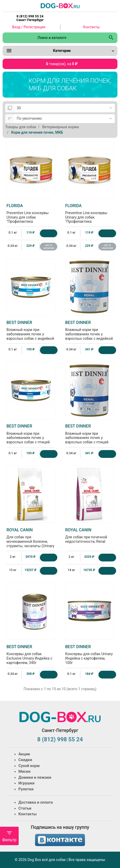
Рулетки (26, 789)
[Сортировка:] (64, 119)
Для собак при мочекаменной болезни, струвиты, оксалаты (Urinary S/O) (31, 540)
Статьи (25, 808)
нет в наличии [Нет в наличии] (49, 247)
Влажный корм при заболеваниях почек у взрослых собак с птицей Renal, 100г (31, 436)
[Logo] (60, 5)
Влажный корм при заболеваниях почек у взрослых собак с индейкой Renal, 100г (31, 333)
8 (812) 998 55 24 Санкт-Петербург (30, 18)
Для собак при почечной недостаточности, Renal (90, 535)
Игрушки (26, 783)
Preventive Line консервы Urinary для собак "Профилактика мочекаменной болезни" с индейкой (90, 218)
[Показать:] (64, 108)
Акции (24, 754)
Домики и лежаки (35, 777)
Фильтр (9, 836)
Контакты (91, 27)
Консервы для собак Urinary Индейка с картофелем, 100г (90, 655)
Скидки (25, 760)
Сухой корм (29, 766)
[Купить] (49, 233)
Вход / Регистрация (29, 27)
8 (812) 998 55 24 (60, 739)
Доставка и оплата (36, 802)
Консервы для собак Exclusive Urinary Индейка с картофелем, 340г (31, 655)
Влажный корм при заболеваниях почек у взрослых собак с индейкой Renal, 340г (90, 333)
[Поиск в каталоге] (54, 38)
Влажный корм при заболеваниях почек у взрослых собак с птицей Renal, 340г (90, 436)
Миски (24, 771)
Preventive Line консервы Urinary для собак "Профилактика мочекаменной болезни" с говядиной (31, 218)
